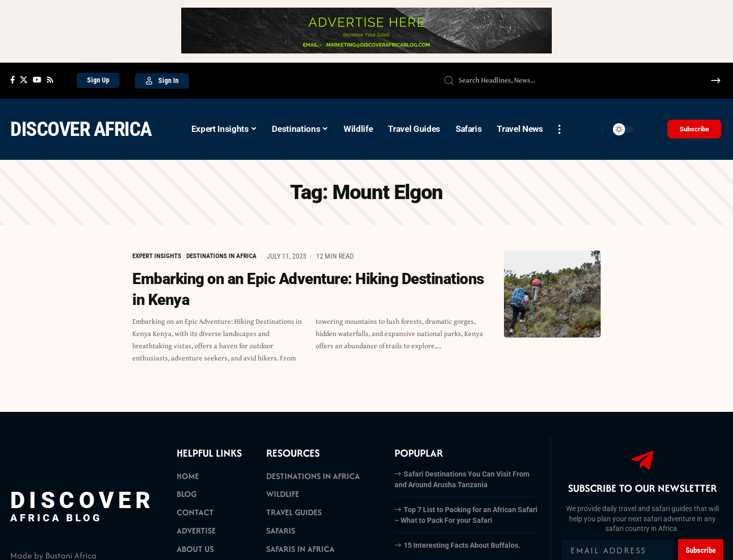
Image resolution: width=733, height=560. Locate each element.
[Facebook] (12, 80)
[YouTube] (37, 80)
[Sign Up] (98, 80)
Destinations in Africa (231, 256)
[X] (24, 80)
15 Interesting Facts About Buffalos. (462, 545)
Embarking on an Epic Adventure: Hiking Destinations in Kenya (276, 289)
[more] (559, 129)
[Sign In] (162, 81)
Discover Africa (81, 129)
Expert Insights (160, 256)
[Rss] (50, 80)
